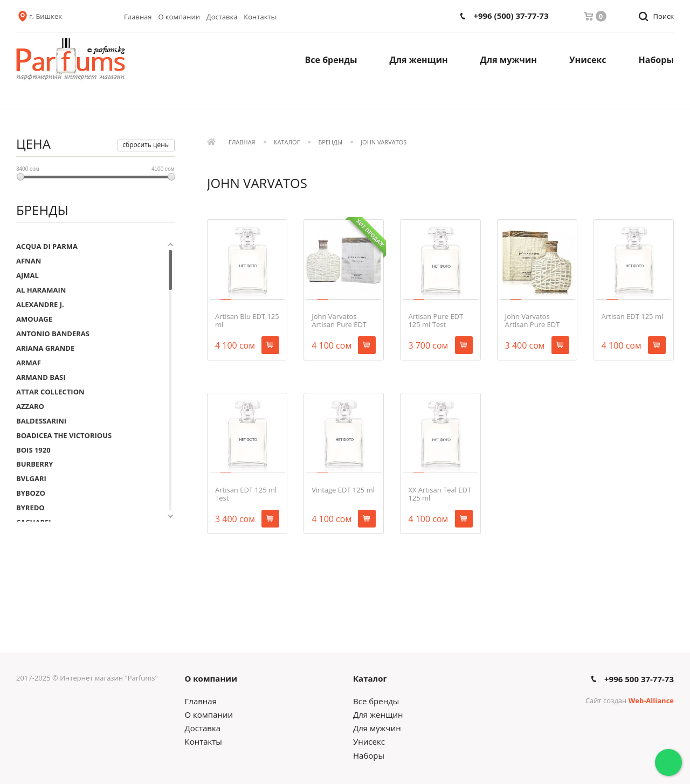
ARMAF (29, 363)
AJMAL (27, 275)
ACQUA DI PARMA (47, 246)
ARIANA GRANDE (45, 348)
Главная (138, 17)
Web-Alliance (651, 700)
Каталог (287, 143)
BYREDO (30, 508)
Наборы (657, 60)
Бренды (330, 143)
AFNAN (29, 261)
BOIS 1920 (33, 450)
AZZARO (30, 406)
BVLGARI (31, 478)
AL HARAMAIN (41, 290)
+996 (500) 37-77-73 (511, 16)
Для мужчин (509, 60)
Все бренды (331, 60)
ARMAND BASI (41, 377)
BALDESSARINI (41, 421)
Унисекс (588, 60)
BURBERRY (34, 464)
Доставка (222, 17)
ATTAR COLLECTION (50, 392)
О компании (179, 17)
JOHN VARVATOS (384, 143)
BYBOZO (31, 493)
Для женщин (419, 60)
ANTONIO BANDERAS (53, 334)
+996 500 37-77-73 (639, 679)
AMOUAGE (34, 319)
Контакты (260, 17)
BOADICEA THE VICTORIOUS (64, 435)
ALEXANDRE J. (40, 304)
